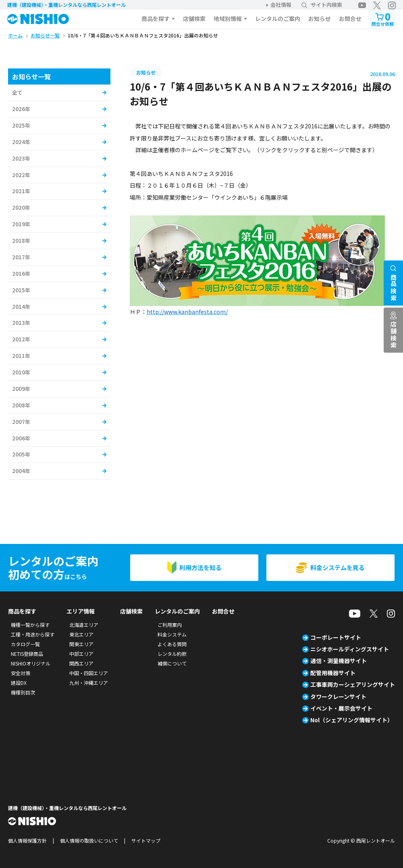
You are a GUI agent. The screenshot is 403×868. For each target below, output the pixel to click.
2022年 (21, 175)
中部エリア (81, 654)
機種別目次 (23, 692)
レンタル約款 (172, 654)
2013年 (21, 323)
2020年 (21, 208)
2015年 (21, 290)
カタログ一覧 (25, 644)
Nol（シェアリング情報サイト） (352, 720)
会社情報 (281, 5)
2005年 (21, 454)
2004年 (21, 471)
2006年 (21, 438)
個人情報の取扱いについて (89, 840)
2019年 (21, 224)
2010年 (21, 372)
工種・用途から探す (33, 634)
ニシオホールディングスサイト (350, 649)
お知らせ (320, 19)
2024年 (21, 142)
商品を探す (156, 19)
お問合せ (350, 19)
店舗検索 (194, 19)
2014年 (21, 307)
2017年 (21, 257)
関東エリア (81, 644)
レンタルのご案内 (278, 19)
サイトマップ (146, 840)
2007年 (21, 422)
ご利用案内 (170, 625)
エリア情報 (81, 611)
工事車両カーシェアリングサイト (353, 684)
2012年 (21, 339)
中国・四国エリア (89, 673)
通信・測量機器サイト (339, 661)
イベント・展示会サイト (341, 708)
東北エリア (81, 634)
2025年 (21, 125)
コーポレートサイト (336, 637)
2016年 (21, 274)
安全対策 (21, 673)
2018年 (21, 241)
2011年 (21, 356)
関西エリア (81, 663)
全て (17, 92)
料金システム (172, 634)
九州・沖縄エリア (89, 683)
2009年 (21, 389)
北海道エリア (84, 625)
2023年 (21, 158)
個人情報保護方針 (27, 840)
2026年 (21, 109)
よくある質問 (172, 644)
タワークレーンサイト (338, 696)
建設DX (19, 683)
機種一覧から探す (30, 625)
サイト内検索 (322, 5)
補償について (172, 663)
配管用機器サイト (333, 673)
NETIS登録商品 (27, 654)
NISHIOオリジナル (31, 663)
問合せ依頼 (383, 18)
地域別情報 (228, 19)
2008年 (21, 405)
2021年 (21, 191)
